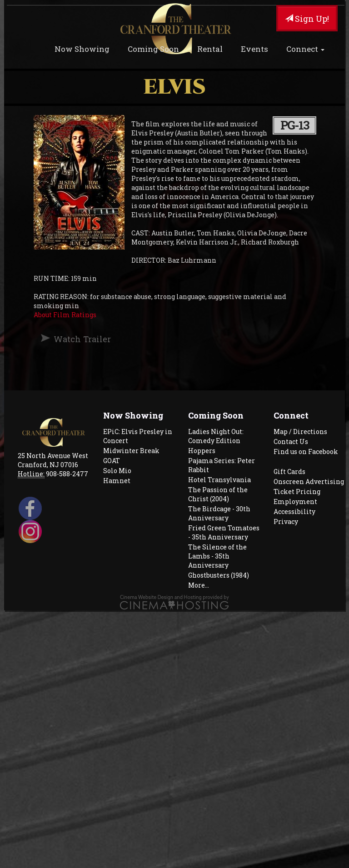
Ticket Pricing (297, 491)
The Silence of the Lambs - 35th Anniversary (217, 556)
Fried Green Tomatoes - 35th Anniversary (224, 532)
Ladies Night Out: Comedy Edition (216, 436)
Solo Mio (117, 471)
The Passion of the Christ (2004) (218, 494)
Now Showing (82, 49)
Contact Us (291, 441)
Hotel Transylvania (219, 480)
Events (254, 49)
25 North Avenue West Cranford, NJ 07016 (53, 460)
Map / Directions (300, 432)
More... (199, 585)
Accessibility (294, 511)
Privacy (286, 521)
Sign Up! (307, 19)
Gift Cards (289, 471)
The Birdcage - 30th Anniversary (219, 513)
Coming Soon (153, 49)
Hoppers (202, 451)
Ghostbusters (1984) (219, 575)
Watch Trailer (82, 339)
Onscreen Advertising (309, 481)
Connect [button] (305, 49)
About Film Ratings (65, 315)
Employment (295, 501)
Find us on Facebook (306, 451)
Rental (210, 49)
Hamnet (117, 481)
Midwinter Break (131, 451)
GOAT (112, 461)
